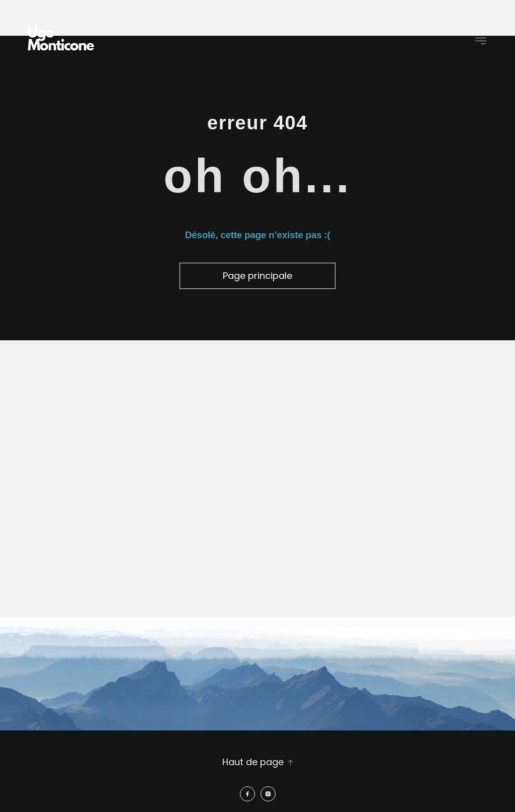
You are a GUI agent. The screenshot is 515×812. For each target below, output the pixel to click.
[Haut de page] (290, 763)
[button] (481, 41)
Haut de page (253, 762)
